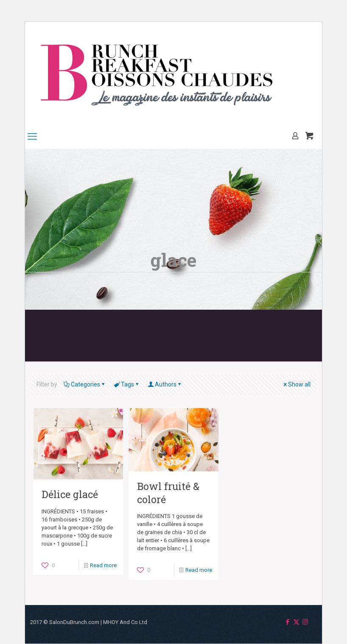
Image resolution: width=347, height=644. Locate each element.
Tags (127, 384)
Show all (296, 384)
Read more (103, 565)
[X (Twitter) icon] (296, 622)
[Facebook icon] (287, 622)
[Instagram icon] (305, 622)
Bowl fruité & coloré (168, 492)
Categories (85, 384)
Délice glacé (70, 494)
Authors (165, 384)
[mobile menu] (32, 137)
